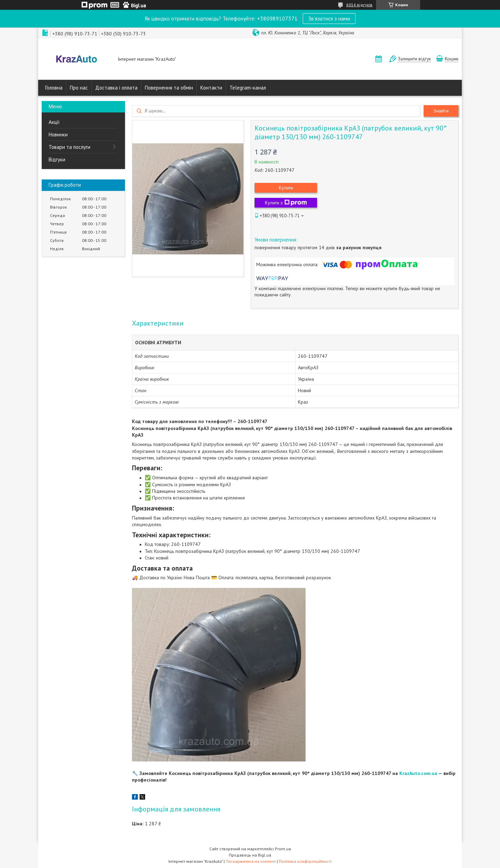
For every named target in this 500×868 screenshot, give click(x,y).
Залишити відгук (414, 59)
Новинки (58, 134)
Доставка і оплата (116, 88)
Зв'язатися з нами (329, 18)
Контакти (211, 88)
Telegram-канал (248, 88)
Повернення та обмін (169, 88)
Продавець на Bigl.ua (250, 855)
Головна (54, 88)
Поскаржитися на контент (251, 861)
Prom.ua (283, 849)
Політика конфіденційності (305, 861)
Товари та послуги (69, 147)
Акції (54, 122)
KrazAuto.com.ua (418, 773)
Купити (286, 188)
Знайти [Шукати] (441, 111)
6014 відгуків (359, 5)
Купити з (286, 203)
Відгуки (57, 159)
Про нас (79, 88)
